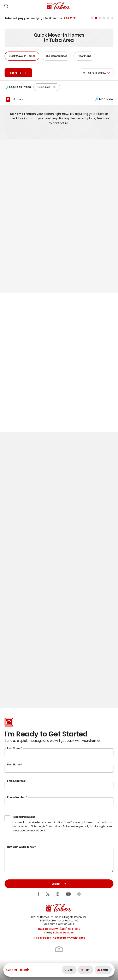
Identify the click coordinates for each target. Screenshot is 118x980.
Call (69, 970)
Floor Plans (84, 56)
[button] (6, 6)
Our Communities (57, 56)
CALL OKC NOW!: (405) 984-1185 (59, 929)
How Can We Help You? (21, 847)
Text (85, 970)
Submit (59, 884)
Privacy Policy (42, 938)
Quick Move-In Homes (22, 56)
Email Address (17, 781)
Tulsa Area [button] (44, 87)
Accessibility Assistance (69, 938)
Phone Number (17, 797)
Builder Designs (63, 933)
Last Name (15, 764)
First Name (14, 748)
